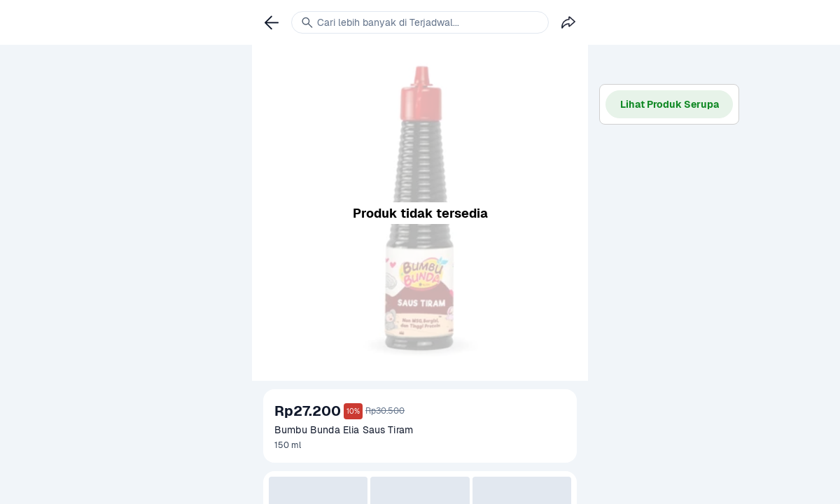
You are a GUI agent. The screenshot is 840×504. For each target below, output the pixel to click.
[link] (272, 22)
